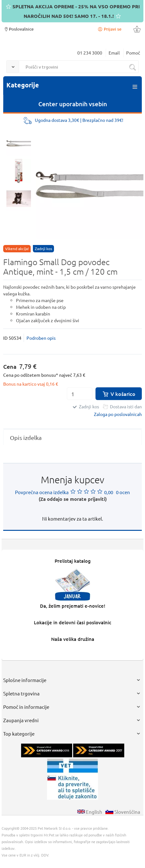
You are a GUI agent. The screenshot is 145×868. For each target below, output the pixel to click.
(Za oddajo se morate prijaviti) (73, 499)
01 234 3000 (90, 53)
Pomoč (133, 53)
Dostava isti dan (126, 406)
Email (114, 53)
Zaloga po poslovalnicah (118, 414)
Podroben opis (41, 338)
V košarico (119, 394)
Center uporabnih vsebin (73, 104)
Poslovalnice (18, 29)
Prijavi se (109, 29)
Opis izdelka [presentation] (26, 438)
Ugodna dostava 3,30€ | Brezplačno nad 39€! (79, 120)
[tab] (72, 438)
